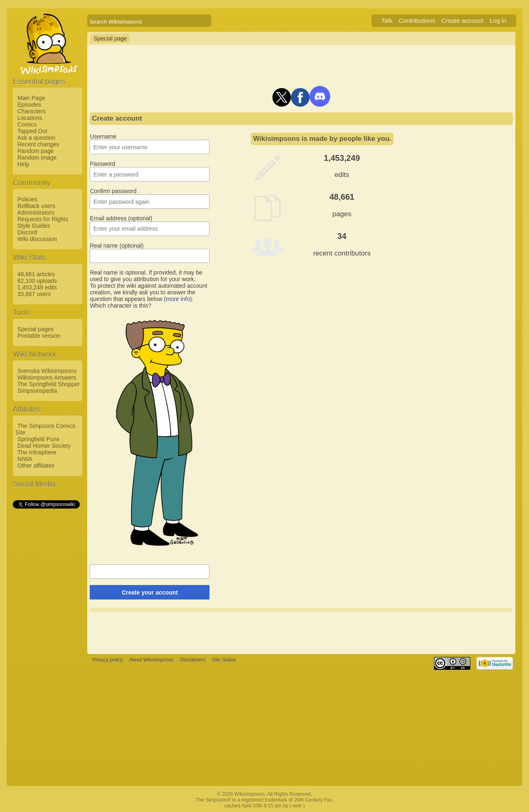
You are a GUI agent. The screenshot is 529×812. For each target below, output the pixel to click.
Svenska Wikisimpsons (47, 371)
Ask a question (36, 138)
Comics (27, 124)
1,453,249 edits (37, 287)
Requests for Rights (43, 219)
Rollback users (36, 206)
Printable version (39, 336)
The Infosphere (37, 452)
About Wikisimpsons (151, 660)
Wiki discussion (37, 239)
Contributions (417, 20)
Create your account (150, 592)
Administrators (36, 213)
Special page (110, 38)
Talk (387, 20)
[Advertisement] (46, 634)
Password (102, 164)
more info (178, 299)
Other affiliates (36, 466)
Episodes (29, 105)
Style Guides (34, 226)
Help (23, 164)
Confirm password (113, 191)
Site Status (224, 660)
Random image (37, 158)
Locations (30, 118)
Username (103, 136)
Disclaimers (193, 660)
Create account (462, 20)
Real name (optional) (117, 246)
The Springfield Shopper (49, 384)
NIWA (25, 459)
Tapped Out (32, 131)
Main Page (31, 98)
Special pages (36, 329)
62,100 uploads (37, 281)
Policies (27, 199)
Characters (31, 111)
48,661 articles (36, 274)
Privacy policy (107, 660)
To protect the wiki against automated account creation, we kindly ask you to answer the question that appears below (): (148, 292)
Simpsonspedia (37, 391)
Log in (498, 20)
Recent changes (38, 144)
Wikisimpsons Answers (47, 377)
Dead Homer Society (44, 446)
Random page (36, 151)
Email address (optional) (121, 218)
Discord (27, 232)
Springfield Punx (38, 439)
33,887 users (34, 294)
